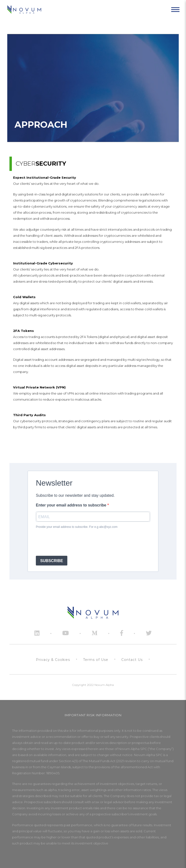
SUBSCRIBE (52, 561)
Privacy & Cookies (53, 660)
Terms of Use (96, 660)
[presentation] (73, 542)
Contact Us (132, 660)
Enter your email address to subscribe (72, 505)
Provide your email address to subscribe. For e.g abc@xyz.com (77, 527)
